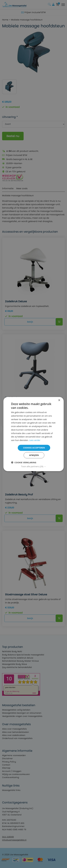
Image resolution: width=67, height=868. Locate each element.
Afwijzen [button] (34, 455)
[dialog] (33, 434)
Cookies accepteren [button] (34, 448)
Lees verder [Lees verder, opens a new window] (35, 440)
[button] (33, 466)
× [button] (59, 400)
